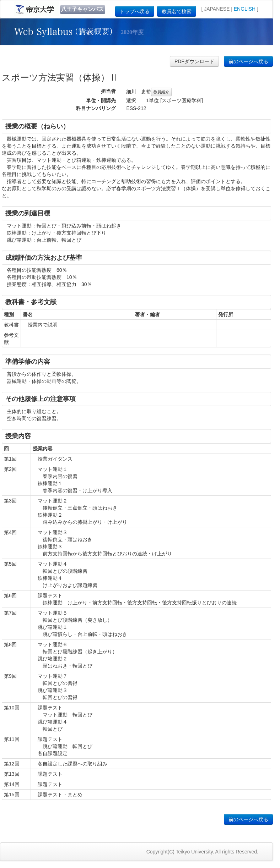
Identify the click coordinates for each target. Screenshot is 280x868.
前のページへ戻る (248, 61)
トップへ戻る (135, 11)
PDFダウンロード (194, 61)
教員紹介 (161, 92)
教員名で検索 (177, 11)
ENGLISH (245, 9)
